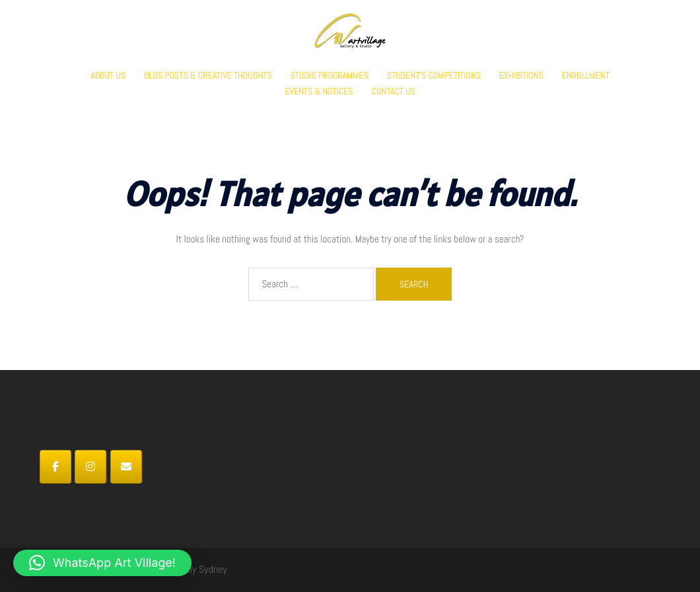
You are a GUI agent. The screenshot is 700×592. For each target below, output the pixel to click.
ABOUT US (108, 75)
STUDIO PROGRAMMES (329, 75)
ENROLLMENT (586, 75)
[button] (102, 563)
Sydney (213, 569)
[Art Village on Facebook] (55, 467)
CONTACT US (394, 91)
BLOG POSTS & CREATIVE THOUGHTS (208, 75)
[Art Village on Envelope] (126, 467)
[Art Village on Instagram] (90, 467)
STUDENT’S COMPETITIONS (434, 75)
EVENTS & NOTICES (319, 91)
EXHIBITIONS (521, 75)
